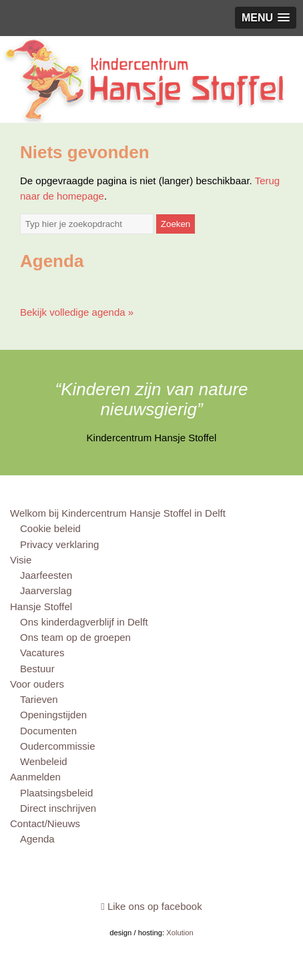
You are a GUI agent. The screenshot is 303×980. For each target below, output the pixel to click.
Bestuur (37, 669)
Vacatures (42, 653)
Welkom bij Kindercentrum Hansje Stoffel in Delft (118, 513)
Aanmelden (35, 777)
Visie (21, 560)
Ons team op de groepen (75, 637)
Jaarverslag (46, 590)
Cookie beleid (50, 528)
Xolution (180, 933)
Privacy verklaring (59, 544)
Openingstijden (53, 715)
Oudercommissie (58, 746)
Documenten (48, 731)
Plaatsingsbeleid (56, 793)
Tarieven (39, 699)
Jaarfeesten (46, 575)
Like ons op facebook (151, 906)
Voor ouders (37, 684)
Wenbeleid (44, 761)
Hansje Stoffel (41, 606)
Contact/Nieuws (45, 823)
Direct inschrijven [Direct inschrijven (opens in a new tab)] (58, 808)
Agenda (37, 839)
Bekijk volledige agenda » (77, 312)
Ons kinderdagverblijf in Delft (84, 622)
